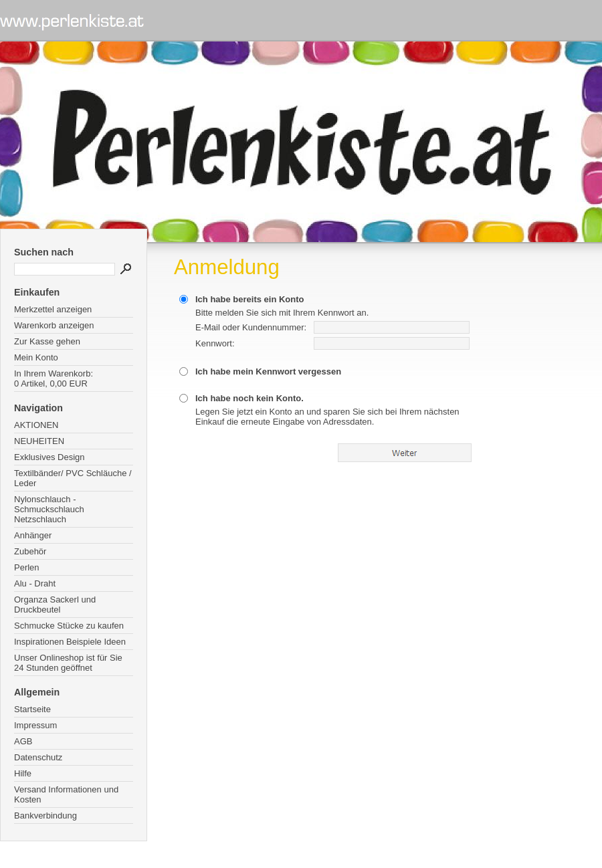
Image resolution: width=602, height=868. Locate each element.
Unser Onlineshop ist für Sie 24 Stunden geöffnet (68, 663)
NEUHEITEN (39, 441)
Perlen (27, 567)
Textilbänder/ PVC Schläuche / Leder (73, 478)
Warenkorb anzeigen (54, 325)
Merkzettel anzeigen (53, 309)
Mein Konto (36, 357)
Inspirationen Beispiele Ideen (70, 642)
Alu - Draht (35, 583)
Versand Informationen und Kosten (66, 794)
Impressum (35, 725)
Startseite (32, 709)
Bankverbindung (45, 816)
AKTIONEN (36, 425)
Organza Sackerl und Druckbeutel (55, 605)
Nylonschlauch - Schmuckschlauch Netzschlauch (49, 509)
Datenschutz (38, 757)
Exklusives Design (49, 457)
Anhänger (33, 535)
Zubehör (30, 551)
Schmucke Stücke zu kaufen (69, 626)
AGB (23, 741)
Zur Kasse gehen (47, 341)
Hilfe (23, 773)
